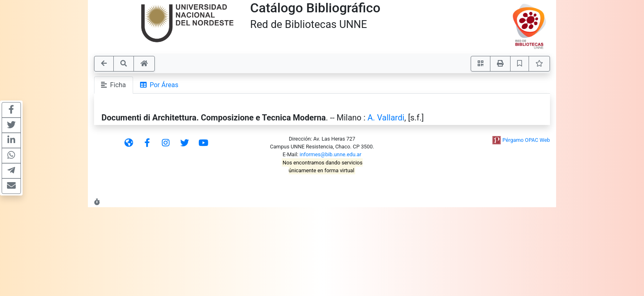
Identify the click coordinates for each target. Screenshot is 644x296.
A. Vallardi (386, 118)
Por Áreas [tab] (159, 85)
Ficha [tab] (114, 85)
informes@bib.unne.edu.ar (331, 154)
